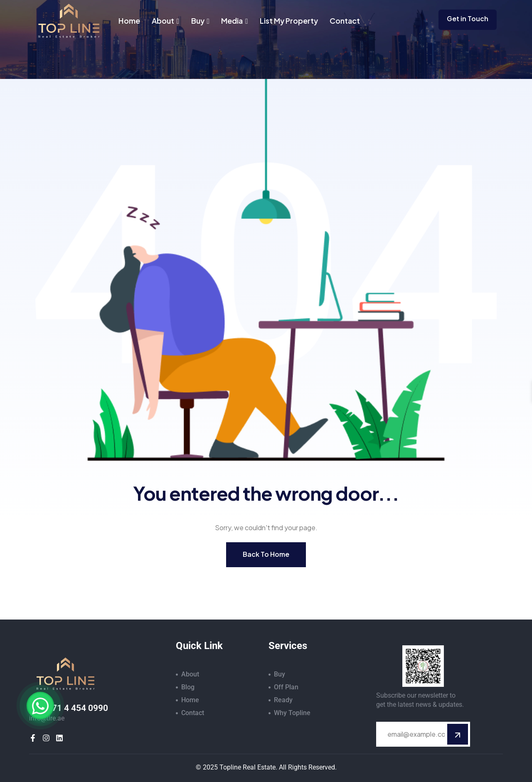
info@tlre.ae (47, 718)
